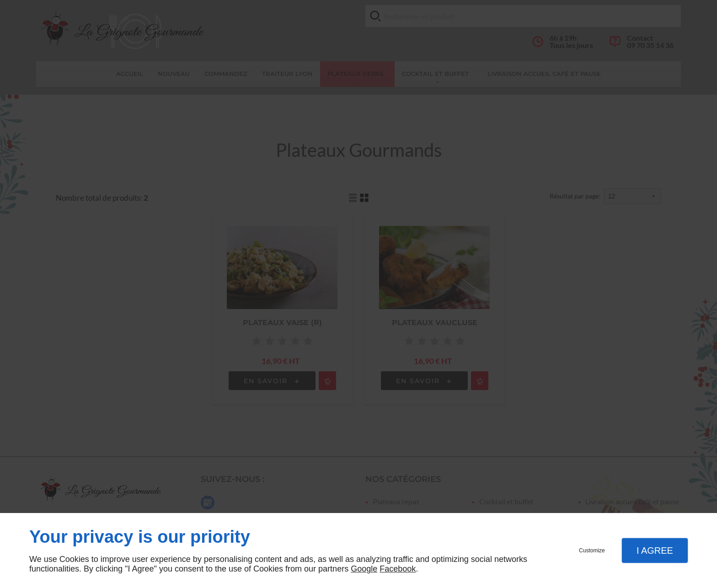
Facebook (398, 569)
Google (364, 569)
